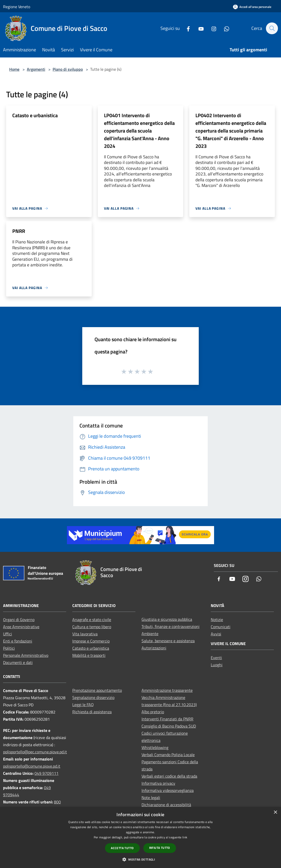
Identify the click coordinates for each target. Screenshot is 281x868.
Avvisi (216, 634)
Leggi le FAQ (83, 705)
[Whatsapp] (224, 28)
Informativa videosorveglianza (168, 790)
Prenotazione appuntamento (97, 690)
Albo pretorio (153, 712)
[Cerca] (272, 28)
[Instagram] (211, 28)
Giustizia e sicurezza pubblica (167, 619)
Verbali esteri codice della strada (169, 776)
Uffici (8, 634)
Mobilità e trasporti (89, 655)
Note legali (151, 798)
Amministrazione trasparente (167, 690)
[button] (140, 859)
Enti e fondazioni (18, 641)
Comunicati (221, 627)
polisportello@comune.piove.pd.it (32, 766)
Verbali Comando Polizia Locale (168, 755)
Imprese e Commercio (91, 641)
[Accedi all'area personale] (252, 7)
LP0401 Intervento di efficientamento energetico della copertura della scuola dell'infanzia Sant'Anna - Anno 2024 (139, 131)
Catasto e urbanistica (35, 115)
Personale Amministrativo (26, 655)
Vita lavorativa (85, 634)
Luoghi (217, 665)
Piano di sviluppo (68, 69)
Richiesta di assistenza (92, 712)
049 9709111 (46, 773)
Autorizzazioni (154, 648)
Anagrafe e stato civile (92, 620)
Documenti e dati (18, 662)
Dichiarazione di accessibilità (166, 805)
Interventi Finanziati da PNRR (167, 719)
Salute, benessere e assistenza (168, 641)
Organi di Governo (19, 620)
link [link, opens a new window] (185, 837)
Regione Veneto (17, 7)
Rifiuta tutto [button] (160, 848)
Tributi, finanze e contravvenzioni (171, 626)
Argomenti (36, 69)
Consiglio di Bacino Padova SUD (169, 726)
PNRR (19, 231)
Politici (9, 648)
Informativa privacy (158, 783)
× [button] (275, 812)
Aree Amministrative (21, 627)
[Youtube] (198, 28)
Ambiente (150, 634)
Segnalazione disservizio (93, 697)
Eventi (216, 658)
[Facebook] (186, 28)
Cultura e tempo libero (92, 627)
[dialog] (140, 837)
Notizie (217, 620)
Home (14, 69)
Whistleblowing (155, 747)
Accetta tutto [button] (122, 848)
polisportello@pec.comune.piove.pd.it (35, 752)
